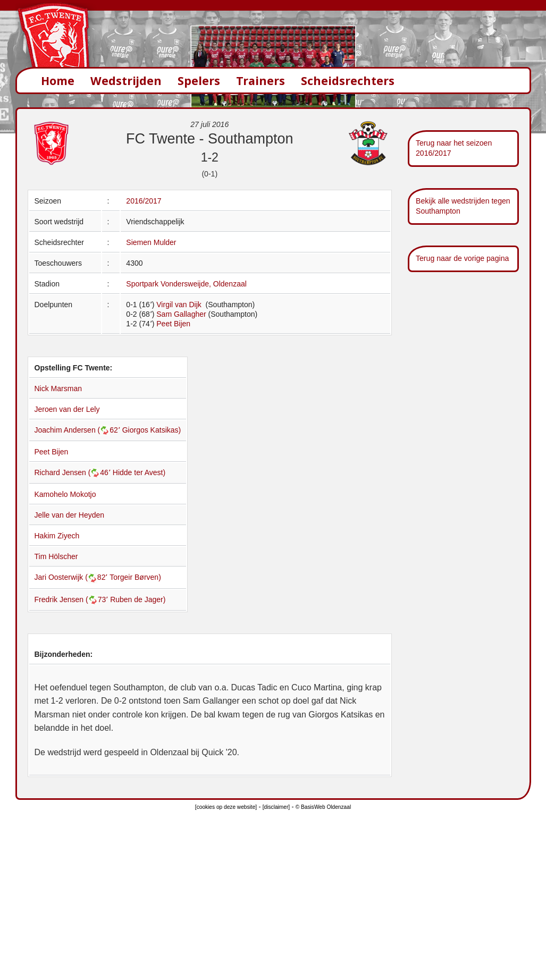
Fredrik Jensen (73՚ (73, 599)
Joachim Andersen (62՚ (78, 430)
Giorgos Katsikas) (152, 430)
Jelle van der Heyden (70, 515)
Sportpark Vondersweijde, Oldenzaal (186, 284)
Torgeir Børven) (135, 577)
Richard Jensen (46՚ (74, 472)
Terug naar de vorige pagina (462, 258)
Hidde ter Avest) (139, 472)
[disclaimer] (276, 807)
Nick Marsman (58, 388)
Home (58, 81)
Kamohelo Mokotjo (65, 494)
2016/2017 (144, 201)
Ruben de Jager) (138, 599)
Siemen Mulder (151, 242)
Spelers (199, 81)
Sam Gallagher (181, 314)
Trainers (261, 81)
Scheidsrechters (348, 81)
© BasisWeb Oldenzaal (323, 807)
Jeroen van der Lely (67, 409)
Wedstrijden (126, 81)
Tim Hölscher (56, 556)
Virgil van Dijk (180, 305)
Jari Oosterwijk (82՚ (72, 577)
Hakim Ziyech (57, 536)
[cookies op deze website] (226, 807)
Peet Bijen (173, 324)
